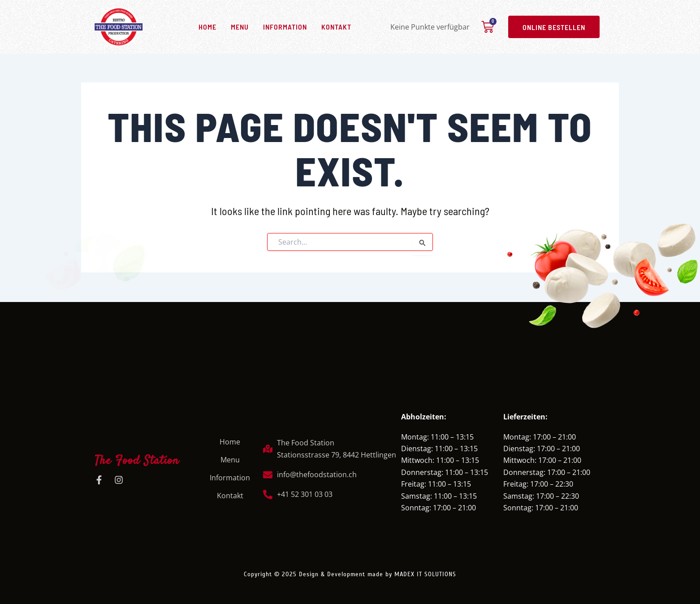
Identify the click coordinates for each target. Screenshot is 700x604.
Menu (240, 27)
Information (285, 27)
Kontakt (336, 27)
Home (207, 27)
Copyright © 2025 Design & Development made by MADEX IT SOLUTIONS (350, 572)
